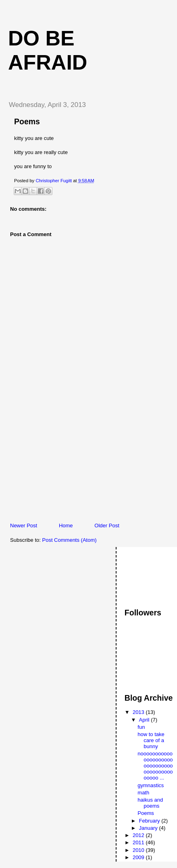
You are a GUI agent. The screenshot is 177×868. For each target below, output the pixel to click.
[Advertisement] (62, 466)
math (143, 793)
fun (141, 727)
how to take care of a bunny (151, 740)
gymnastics (151, 785)
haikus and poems (150, 803)
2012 (139, 835)
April (145, 720)
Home (66, 526)
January (149, 828)
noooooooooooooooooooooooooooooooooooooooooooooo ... (155, 766)
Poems (146, 813)
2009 (139, 857)
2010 (139, 850)
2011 (139, 842)
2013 (139, 712)
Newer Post (24, 526)
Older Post (107, 526)
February (150, 821)
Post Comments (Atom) (70, 540)
